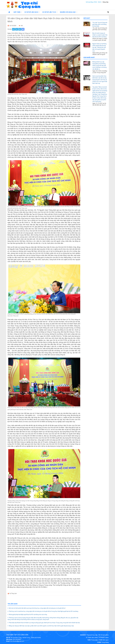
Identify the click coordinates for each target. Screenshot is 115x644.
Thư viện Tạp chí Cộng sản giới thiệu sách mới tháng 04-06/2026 (100, 24)
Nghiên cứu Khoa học (68, 12)
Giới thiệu (17, 12)
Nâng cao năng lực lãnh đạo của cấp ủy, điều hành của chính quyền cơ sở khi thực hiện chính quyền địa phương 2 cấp (41, 626)
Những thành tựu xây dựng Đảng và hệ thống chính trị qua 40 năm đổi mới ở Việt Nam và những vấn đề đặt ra (99, 65)
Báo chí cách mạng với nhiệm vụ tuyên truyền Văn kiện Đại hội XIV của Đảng (100, 35)
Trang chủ (9, 12)
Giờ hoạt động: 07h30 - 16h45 (93, 2)
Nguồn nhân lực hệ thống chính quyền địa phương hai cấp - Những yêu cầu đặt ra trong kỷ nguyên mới (99, 47)
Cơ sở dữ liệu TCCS (49, 12)
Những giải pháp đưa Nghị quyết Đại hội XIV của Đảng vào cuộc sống (28, 614)
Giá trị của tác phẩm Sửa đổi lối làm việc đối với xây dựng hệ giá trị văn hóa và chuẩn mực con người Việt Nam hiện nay (100, 80)
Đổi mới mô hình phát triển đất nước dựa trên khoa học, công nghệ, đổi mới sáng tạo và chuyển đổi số (37, 608)
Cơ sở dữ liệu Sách (31, 12)
